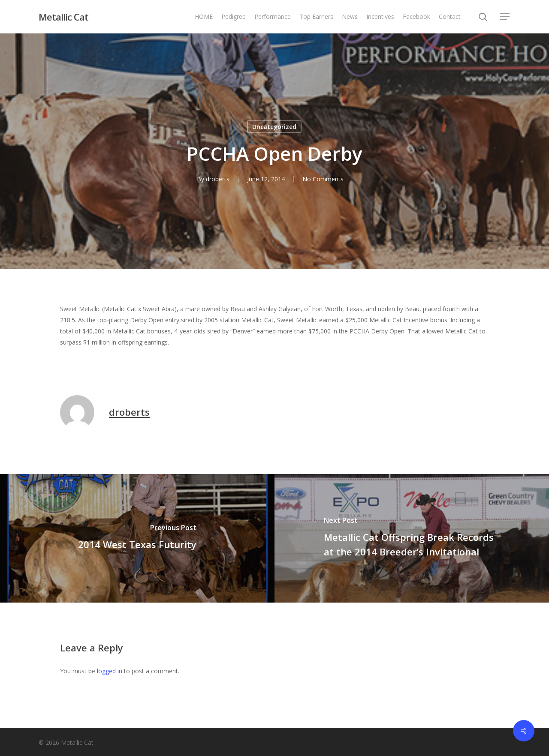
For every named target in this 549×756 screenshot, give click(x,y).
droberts (218, 179)
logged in (110, 671)
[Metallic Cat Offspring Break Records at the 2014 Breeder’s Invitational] (412, 538)
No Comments (323, 179)
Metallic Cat (63, 17)
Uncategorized (274, 127)
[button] (505, 17)
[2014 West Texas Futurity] (137, 538)
